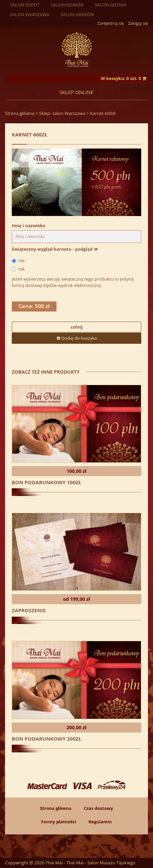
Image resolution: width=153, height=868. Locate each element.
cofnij (76, 327)
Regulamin (100, 822)
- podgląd (85, 249)
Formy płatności (59, 822)
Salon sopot (25, 5)
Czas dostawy (98, 808)
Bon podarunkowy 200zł (47, 739)
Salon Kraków (77, 14)
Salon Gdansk (67, 5)
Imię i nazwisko (29, 225)
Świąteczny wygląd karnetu (55, 249)
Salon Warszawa (30, 14)
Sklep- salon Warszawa (62, 113)
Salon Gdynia (110, 5)
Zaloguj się (138, 23)
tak (18, 269)
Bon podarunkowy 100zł (47, 482)
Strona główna (20, 113)
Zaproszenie (29, 610)
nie (18, 260)
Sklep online (76, 92)
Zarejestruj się (111, 23)
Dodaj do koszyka (76, 338)
